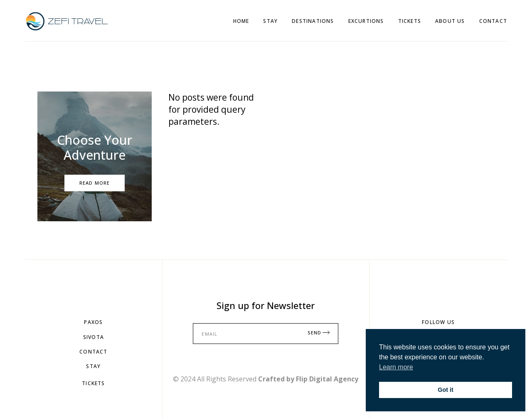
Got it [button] (446, 390)
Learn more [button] (396, 367)
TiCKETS (93, 383)
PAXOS (93, 322)
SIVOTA (94, 337)
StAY (93, 366)
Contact (93, 352)
